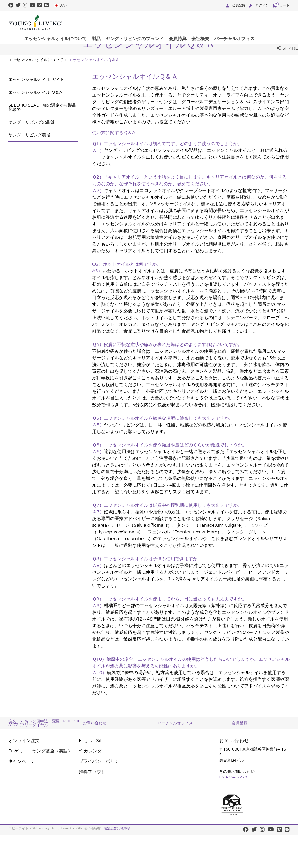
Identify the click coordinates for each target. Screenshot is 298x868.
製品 (136, 22)
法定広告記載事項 (117, 828)
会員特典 (214, 22)
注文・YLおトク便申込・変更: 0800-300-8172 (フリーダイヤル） (45, 723)
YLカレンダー (92, 751)
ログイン (259, 5)
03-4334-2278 (233, 777)
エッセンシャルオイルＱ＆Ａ (94, 60)
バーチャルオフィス (268, 22)
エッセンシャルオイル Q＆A (35, 92)
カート (281, 5)
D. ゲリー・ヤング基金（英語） (40, 751)
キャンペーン (22, 761)
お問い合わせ (95, 723)
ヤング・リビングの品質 (31, 122)
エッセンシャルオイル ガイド (36, 80)
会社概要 (235, 22)
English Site (91, 741)
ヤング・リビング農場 (29, 135)
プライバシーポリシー (101, 761)
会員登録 (236, 5)
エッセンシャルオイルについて (97, 22)
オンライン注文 (24, 741)
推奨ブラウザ (92, 772)
